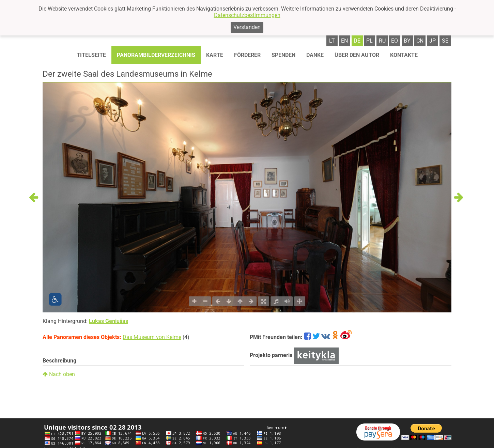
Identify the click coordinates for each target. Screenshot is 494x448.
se (445, 41)
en (344, 41)
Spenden (283, 55)
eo (395, 41)
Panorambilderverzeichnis (156, 55)
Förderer (247, 55)
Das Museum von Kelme (152, 337)
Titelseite (91, 55)
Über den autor (357, 55)
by (407, 41)
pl (369, 41)
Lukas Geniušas (109, 321)
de (357, 41)
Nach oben (59, 374)
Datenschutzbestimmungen (247, 15)
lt (332, 41)
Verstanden (247, 27)
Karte (215, 55)
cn (420, 41)
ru (382, 41)
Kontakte (404, 55)
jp (433, 41)
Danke (315, 55)
